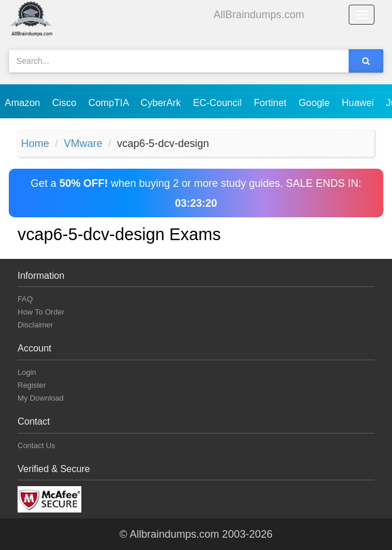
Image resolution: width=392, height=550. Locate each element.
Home (35, 144)
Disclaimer (35, 325)
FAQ (25, 299)
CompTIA (110, 103)
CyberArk (162, 103)
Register (32, 385)
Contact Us (36, 445)
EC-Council (219, 103)
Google (315, 103)
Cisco (66, 103)
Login (27, 372)
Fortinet (272, 103)
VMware (83, 144)
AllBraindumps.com (259, 15)
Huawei (359, 103)
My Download (41, 398)
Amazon (24, 103)
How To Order (41, 312)
